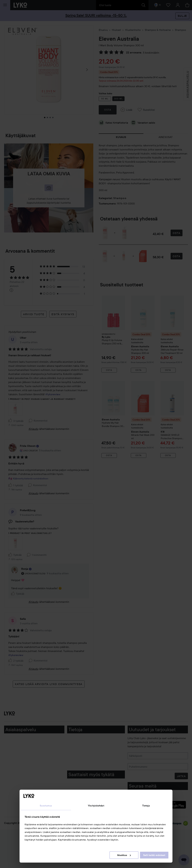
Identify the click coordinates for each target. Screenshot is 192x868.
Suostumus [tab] (46, 806)
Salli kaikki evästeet (154, 855)
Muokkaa (124, 855)
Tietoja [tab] (146, 806)
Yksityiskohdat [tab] (96, 806)
